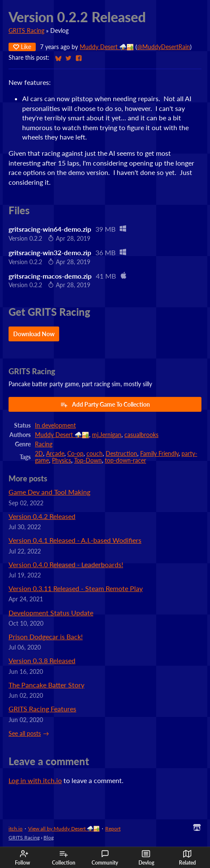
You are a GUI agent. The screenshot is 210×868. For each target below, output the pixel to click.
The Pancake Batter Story (46, 685)
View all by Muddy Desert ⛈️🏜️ (64, 829)
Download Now (34, 334)
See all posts (25, 734)
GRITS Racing (26, 31)
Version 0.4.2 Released (42, 516)
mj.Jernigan (107, 435)
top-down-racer (125, 460)
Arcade (55, 454)
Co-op (75, 454)
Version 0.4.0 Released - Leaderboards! (66, 564)
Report (113, 829)
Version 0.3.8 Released (42, 660)
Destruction (121, 454)
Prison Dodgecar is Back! (46, 636)
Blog (49, 837)
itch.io (16, 829)
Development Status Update (51, 613)
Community (105, 858)
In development (55, 425)
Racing (44, 444)
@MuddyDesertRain (164, 47)
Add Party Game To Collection (105, 405)
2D (39, 454)
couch (95, 454)
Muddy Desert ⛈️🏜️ (107, 47)
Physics (62, 460)
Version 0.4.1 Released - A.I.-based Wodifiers (75, 540)
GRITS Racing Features (42, 709)
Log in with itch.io (35, 780)
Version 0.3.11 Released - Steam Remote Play (76, 588)
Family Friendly (159, 454)
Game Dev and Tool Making (49, 492)
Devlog (146, 858)
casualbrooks (141, 435)
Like (22, 47)
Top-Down (88, 460)
